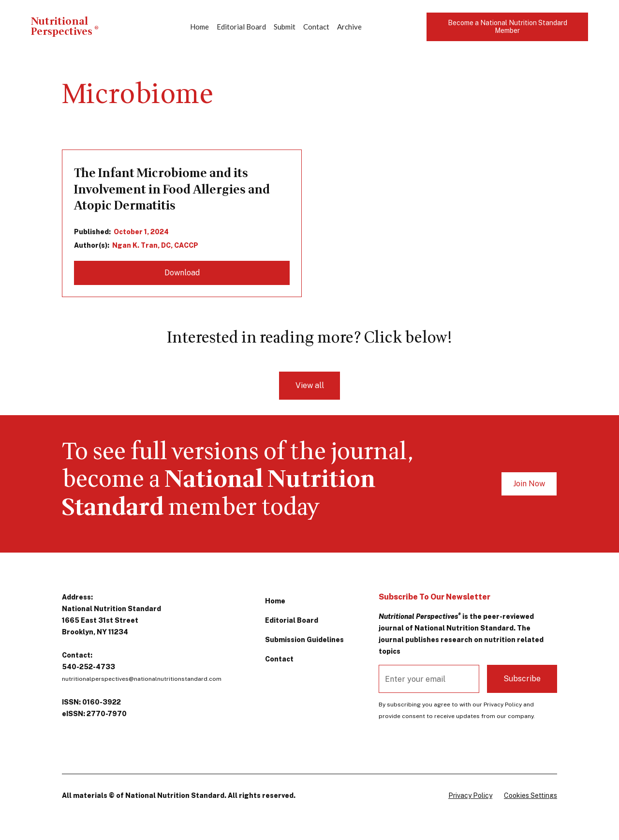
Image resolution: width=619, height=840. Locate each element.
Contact (316, 27)
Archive (349, 27)
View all (310, 385)
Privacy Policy (470, 795)
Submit (285, 27)
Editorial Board (241, 27)
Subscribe (522, 679)
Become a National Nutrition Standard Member (508, 27)
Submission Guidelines (304, 640)
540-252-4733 (88, 667)
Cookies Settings (531, 795)
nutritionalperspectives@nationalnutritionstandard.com (142, 679)
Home (199, 27)
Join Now (529, 484)
